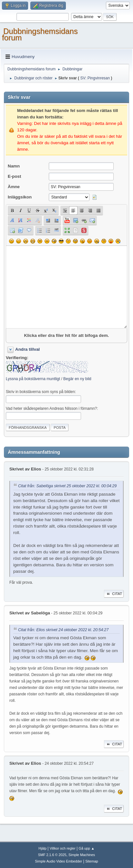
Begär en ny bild (77, 379)
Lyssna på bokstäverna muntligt (33, 379)
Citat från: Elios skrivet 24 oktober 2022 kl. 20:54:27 (63, 630)
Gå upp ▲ (87, 848)
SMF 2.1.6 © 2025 (52, 855)
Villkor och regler (63, 848)
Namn (14, 166)
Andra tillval (27, 349)
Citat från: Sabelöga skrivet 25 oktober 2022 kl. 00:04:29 (67, 486)
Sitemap (92, 861)
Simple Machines (82, 855)
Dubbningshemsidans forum (40, 34)
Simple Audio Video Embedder (58, 861)
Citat (114, 594)
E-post (14, 176)
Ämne (14, 187)
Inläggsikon (20, 197)
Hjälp (42, 848)
